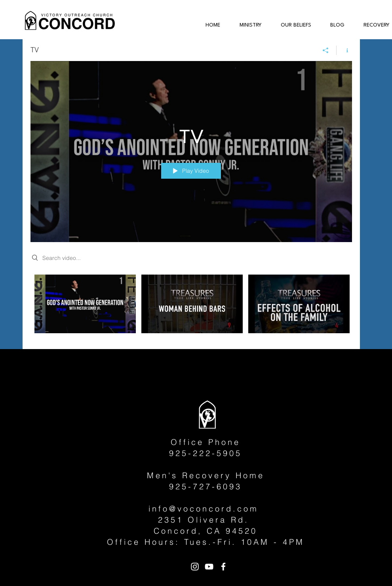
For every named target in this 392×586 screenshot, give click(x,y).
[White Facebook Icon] (223, 567)
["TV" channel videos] (191, 306)
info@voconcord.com (204, 509)
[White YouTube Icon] (209, 567)
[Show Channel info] (344, 50)
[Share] (326, 50)
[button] (247, 25)
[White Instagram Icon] (195, 567)
